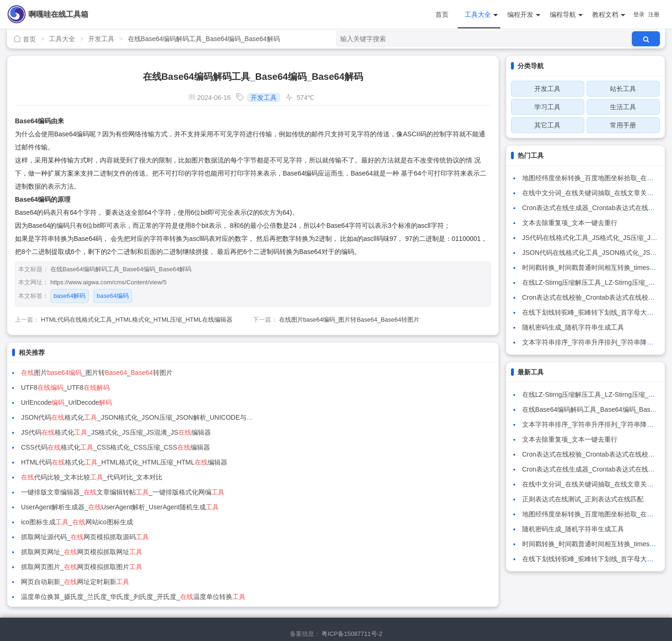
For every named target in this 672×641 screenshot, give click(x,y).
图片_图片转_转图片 (97, 373)
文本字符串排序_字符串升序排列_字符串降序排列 (595, 342)
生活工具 (623, 107)
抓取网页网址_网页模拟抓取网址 (82, 462)
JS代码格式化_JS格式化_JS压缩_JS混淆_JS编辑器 (116, 402)
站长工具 (623, 89)
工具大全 (481, 15)
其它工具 (547, 125)
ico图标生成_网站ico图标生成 (77, 447)
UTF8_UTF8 (308, 373)
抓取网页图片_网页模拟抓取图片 (325, 462)
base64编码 (113, 296)
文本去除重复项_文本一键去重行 (570, 223)
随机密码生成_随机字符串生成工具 (573, 327)
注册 (654, 14)
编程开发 (524, 15)
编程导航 (566, 15)
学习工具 (547, 107)
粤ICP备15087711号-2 (352, 598)
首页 (442, 14)
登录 (639, 14)
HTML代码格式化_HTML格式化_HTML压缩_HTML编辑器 (124, 417)
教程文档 (609, 15)
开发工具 (101, 39)
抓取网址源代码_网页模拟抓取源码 (328, 447)
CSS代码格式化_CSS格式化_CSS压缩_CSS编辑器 (359, 402)
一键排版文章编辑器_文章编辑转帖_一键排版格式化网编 (123, 432)
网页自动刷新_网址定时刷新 (75, 477)
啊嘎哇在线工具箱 (58, 14)
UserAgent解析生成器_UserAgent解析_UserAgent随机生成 (363, 432)
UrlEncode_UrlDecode (66, 387)
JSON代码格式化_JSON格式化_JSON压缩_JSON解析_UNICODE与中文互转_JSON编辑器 (417, 387)
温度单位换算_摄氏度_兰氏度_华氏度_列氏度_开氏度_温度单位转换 (376, 477)
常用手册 (623, 125)
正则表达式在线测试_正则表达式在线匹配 (583, 499)
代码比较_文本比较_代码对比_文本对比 (335, 417)
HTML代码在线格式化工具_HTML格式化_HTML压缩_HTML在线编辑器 (137, 320)
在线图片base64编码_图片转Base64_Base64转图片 (349, 320)
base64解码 (70, 296)
